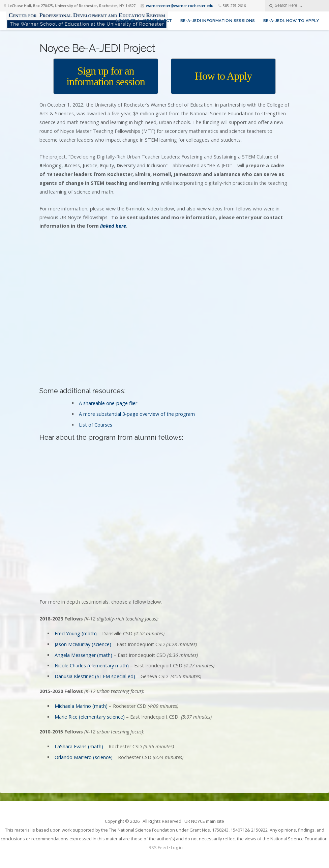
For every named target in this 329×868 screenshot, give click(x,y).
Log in (177, 847)
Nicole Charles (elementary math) (92, 666)
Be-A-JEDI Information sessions (218, 21)
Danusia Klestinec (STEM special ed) (95, 676)
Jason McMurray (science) (83, 644)
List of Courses (96, 425)
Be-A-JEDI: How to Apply (291, 21)
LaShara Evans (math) (79, 746)
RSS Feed (158, 847)
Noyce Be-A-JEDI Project (144, 21)
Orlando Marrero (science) (84, 757)
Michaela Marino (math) (81, 706)
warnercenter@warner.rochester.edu (180, 6)
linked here (113, 226)
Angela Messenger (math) (83, 655)
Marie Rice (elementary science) (90, 717)
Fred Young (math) (76, 633)
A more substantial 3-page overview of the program (137, 414)
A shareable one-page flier (108, 403)
